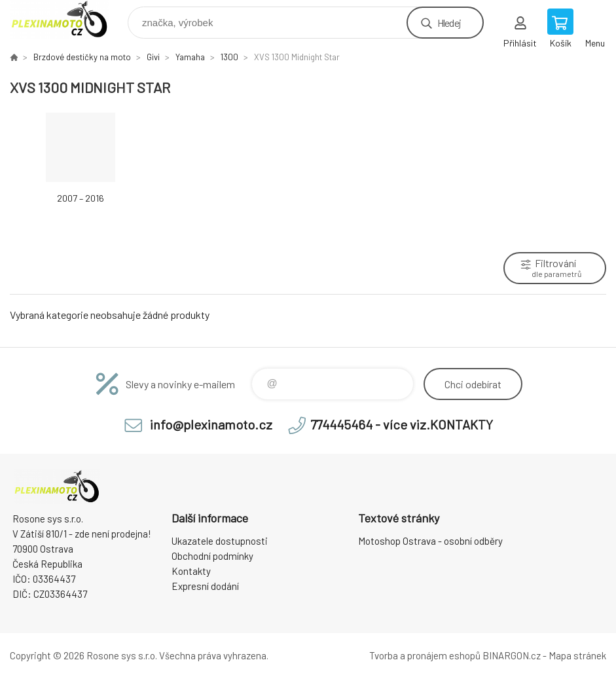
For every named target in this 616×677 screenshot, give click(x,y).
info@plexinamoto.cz (211, 424)
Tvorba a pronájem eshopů (425, 655)
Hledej (449, 23)
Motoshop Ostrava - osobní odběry (430, 541)
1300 (229, 57)
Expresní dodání (205, 586)
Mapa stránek (577, 655)
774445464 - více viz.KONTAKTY (402, 424)
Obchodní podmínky (212, 556)
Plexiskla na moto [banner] (68, 19)
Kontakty (191, 571)
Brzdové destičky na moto (82, 57)
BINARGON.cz (512, 655)
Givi (153, 57)
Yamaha (190, 57)
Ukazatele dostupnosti (220, 541)
